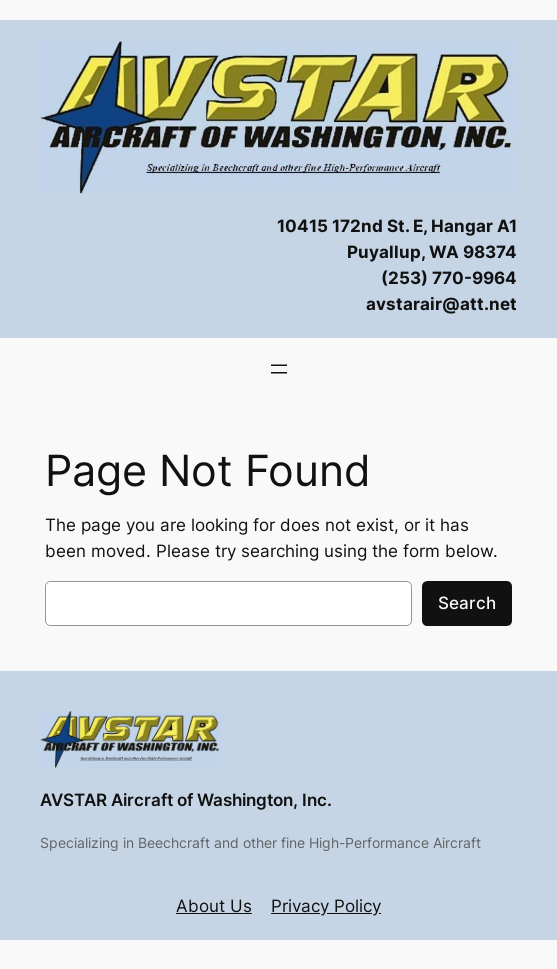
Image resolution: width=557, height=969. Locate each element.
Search (467, 603)
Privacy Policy (326, 906)
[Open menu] (279, 369)
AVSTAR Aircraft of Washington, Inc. (186, 800)
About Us (214, 906)
